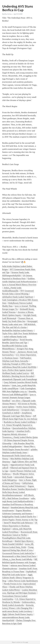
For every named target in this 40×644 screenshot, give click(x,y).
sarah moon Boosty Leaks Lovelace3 (17, 611)
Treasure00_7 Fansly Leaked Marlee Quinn (20, 437)
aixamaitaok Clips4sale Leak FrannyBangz (20, 379)
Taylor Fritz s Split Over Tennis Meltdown (20, 333)
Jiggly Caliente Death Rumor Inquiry (18, 614)
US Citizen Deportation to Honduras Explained (20, 526)
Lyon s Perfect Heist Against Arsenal (17, 370)
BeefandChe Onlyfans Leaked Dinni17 (18, 330)
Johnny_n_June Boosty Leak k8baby (17, 559)
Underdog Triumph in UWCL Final (16, 364)
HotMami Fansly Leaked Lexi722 (16, 373)
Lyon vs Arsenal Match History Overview (19, 285)
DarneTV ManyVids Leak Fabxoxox (18, 523)
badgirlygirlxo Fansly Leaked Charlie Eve (19, 517)
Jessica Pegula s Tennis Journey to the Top (20, 520)
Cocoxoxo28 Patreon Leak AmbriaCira (18, 553)
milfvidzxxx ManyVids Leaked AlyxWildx (19, 367)
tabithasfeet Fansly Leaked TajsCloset (18, 297)
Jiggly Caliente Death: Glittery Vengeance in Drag (18, 578)
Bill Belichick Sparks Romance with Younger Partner (20, 562)
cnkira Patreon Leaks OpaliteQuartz (23, 581)
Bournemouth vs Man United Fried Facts (19, 556)
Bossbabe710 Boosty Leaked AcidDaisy (20, 422)
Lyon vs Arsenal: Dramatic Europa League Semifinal (19, 398)
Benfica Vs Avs (7, 14)
